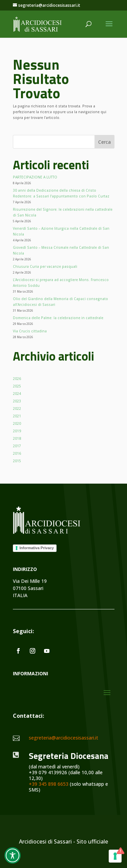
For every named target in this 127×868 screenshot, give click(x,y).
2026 (17, 379)
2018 (17, 438)
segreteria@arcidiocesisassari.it (63, 738)
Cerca (104, 142)
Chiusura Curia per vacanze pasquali (45, 266)
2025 (17, 386)
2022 (17, 409)
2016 (17, 453)
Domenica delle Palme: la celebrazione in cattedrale (58, 318)
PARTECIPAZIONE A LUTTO (35, 177)
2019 (17, 431)
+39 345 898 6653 (49, 784)
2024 (17, 394)
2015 (17, 461)
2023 (17, 401)
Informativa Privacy (37, 548)
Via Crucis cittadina (30, 331)
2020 (17, 423)
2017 (17, 446)
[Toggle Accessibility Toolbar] (13, 855)
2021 (17, 416)
